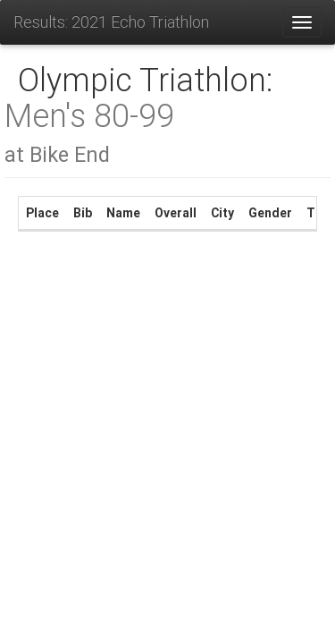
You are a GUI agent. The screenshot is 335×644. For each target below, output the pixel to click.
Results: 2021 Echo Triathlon (111, 22)
